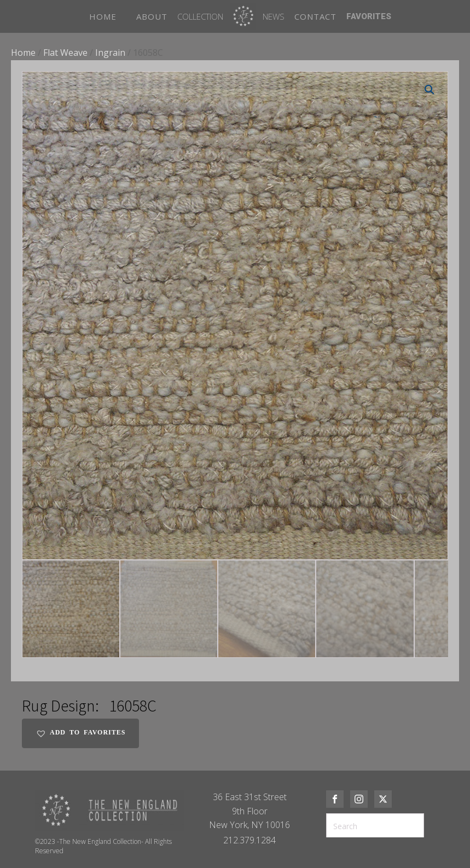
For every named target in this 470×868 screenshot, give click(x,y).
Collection (200, 16)
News (274, 16)
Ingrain (110, 53)
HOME (103, 16)
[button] (430, 90)
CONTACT (315, 16)
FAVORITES (369, 16)
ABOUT (152, 16)
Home (23, 53)
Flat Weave (65, 53)
